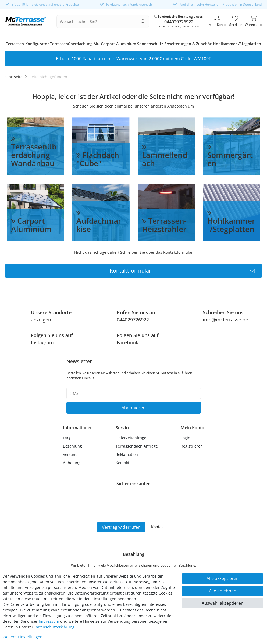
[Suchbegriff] (99, 22)
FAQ (67, 438)
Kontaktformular (182, 271)
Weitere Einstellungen (23, 637)
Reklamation (127, 454)
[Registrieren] (193, 446)
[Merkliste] (235, 22)
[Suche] (143, 21)
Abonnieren (133, 408)
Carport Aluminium (118, 44)
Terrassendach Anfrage (137, 446)
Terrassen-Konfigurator (27, 44)
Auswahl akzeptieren (223, 603)
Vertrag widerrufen (121, 527)
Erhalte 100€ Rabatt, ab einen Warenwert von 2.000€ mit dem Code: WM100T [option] (133, 59)
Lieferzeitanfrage (131, 438)
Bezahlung (72, 446)
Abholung (72, 463)
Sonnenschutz (150, 44)
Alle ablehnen (223, 591)
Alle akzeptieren (223, 578)
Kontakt (122, 463)
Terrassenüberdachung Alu (75, 44)
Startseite (14, 77)
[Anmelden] (193, 438)
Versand (70, 454)
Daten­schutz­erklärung (54, 627)
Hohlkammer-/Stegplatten (237, 44)
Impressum (49, 621)
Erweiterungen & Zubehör (188, 44)
